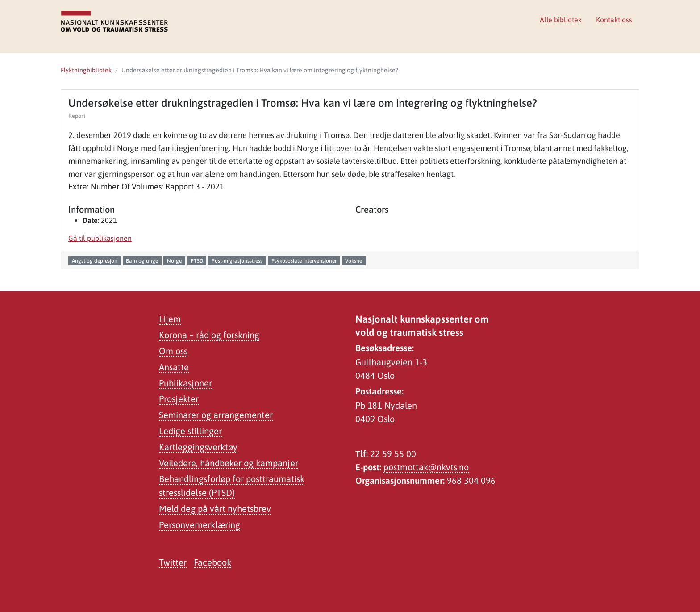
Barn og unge (142, 261)
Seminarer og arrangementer (216, 415)
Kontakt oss (614, 20)
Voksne (354, 261)
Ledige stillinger (190, 431)
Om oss (173, 351)
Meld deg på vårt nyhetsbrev (215, 509)
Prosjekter (179, 399)
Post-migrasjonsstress (237, 261)
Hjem (170, 319)
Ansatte (174, 367)
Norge (174, 261)
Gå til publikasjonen (100, 238)
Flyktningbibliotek (86, 70)
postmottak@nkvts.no (426, 467)
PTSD (197, 261)
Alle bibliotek (561, 20)
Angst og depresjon (95, 261)
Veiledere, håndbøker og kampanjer (229, 463)
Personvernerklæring (200, 525)
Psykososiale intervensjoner (304, 261)
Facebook (212, 562)
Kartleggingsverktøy (198, 447)
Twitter (173, 562)
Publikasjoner (185, 383)
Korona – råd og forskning (209, 335)
